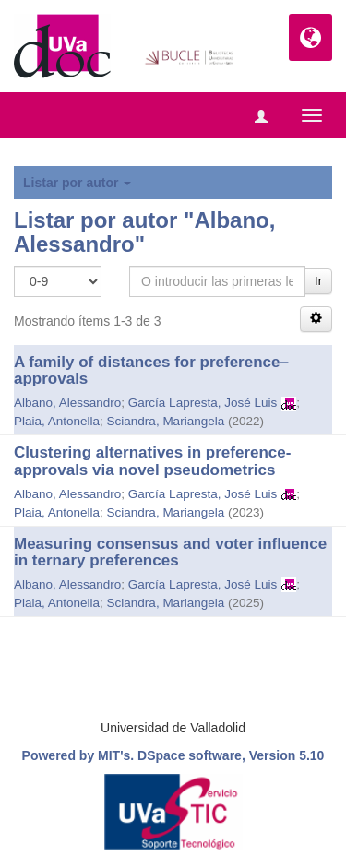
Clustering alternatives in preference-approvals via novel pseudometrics (152, 461)
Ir (318, 281)
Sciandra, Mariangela (166, 421)
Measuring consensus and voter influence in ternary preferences (170, 553)
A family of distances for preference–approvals (151, 371)
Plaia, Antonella (57, 421)
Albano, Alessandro (67, 403)
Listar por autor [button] (77, 183)
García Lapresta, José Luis (203, 403)
